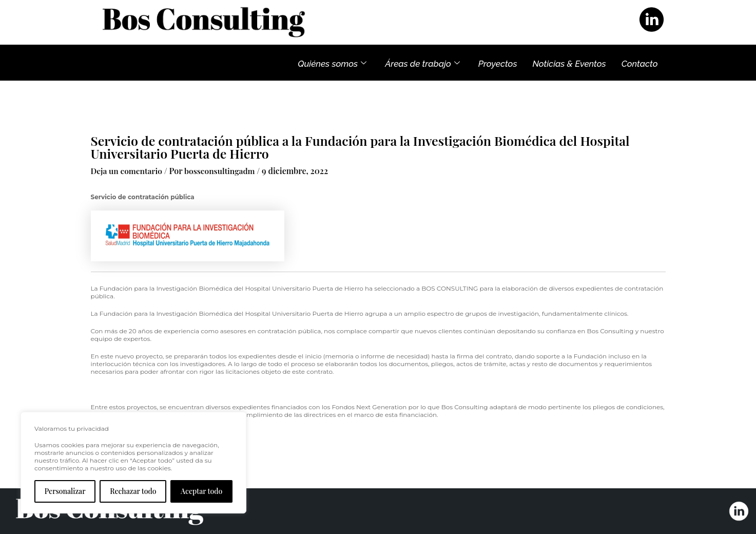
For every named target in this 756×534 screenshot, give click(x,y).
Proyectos (498, 63)
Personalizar (65, 491)
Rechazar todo (133, 491)
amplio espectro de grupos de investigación (471, 313)
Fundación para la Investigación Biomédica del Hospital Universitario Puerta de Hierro (231, 288)
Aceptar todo (201, 491)
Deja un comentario (128, 171)
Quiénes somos (332, 63)
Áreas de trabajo (422, 63)
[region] (133, 463)
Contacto (640, 63)
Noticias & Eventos (569, 63)
